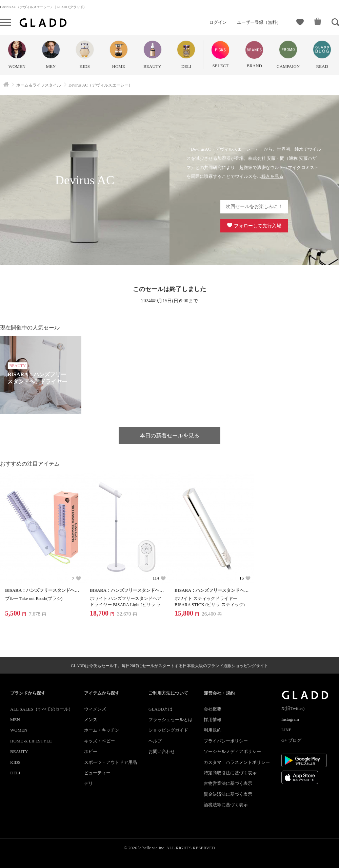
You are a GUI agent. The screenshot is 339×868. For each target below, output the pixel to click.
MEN (15, 720)
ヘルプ (155, 741)
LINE (286, 730)
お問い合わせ (162, 751)
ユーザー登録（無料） (259, 22)
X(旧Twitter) (293, 708)
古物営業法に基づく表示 (228, 783)
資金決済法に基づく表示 (228, 794)
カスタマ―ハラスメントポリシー (237, 762)
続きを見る (272, 176)
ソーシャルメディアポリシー (232, 751)
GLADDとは (161, 709)
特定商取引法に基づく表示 (230, 773)
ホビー (91, 751)
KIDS (15, 762)
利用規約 (213, 730)
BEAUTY (19, 751)
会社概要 (213, 709)
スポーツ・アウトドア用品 (111, 762)
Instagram (290, 719)
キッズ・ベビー (99, 741)
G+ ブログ (291, 740)
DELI (15, 773)
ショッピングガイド (168, 730)
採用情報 (213, 720)
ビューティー (97, 773)
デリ (88, 783)
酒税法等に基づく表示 (226, 805)
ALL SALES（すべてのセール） (42, 709)
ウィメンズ (95, 709)
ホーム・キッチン (102, 730)
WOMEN (19, 730)
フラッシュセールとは (171, 720)
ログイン (218, 22)
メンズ (91, 720)
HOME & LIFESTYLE (31, 741)
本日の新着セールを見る (169, 436)
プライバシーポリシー (226, 741)
